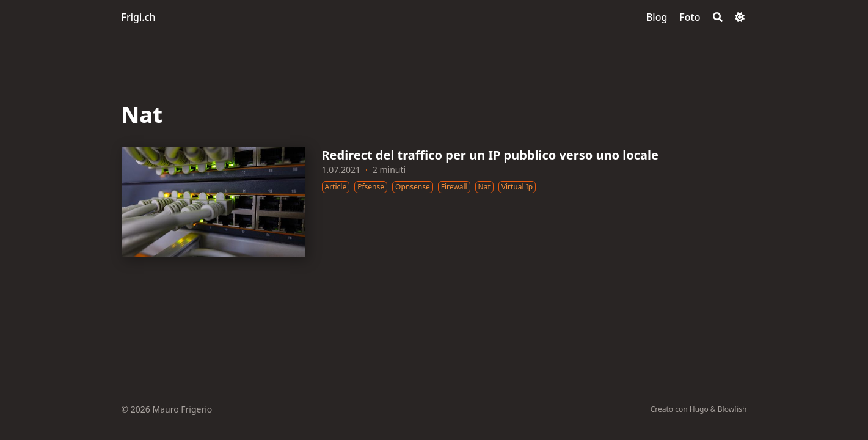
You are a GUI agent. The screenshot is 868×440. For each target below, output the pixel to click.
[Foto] (690, 17)
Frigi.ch (139, 17)
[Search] (718, 17)
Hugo (699, 409)
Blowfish (732, 409)
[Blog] (657, 17)
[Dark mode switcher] (740, 17)
